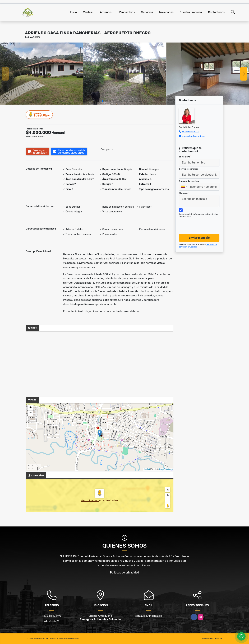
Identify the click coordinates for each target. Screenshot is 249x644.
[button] (102, 101)
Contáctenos (216, 12)
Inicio (73, 12)
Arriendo (105, 12)
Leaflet (147, 469)
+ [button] (31, 408)
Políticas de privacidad (125, 573)
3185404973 (52, 621)
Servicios (147, 12)
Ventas (88, 12)
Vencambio (126, 12)
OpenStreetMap (166, 469)
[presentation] (198, 223)
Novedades (166, 12)
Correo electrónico (189, 169)
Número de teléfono (190, 181)
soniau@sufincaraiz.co (193, 136)
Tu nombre (185, 157)
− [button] (31, 413)
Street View (39, 115)
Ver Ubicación (90, 500)
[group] (41, 74)
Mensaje (184, 193)
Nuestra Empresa (191, 12)
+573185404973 (190, 132)
